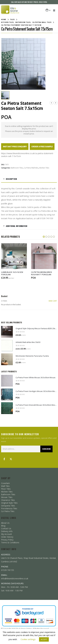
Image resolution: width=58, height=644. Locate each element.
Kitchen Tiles (44, 165)
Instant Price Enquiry (15, 144)
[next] (56, 100)
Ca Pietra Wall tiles (31, 165)
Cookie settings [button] (28, 639)
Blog (3, 522)
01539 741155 (43, 2)
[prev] (51, 100)
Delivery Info (7, 527)
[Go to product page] (7, 328)
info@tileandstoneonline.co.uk (15, 575)
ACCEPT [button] (44, 639)
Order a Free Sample (42, 144)
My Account (6, 530)
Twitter (11, 455)
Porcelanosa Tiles (9, 505)
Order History (7, 533)
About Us (5, 519)
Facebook (4, 455)
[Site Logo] (10, 10)
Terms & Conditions (10, 539)
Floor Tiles (6, 485)
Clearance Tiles (8, 496)
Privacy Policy (7, 536)
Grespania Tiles (8, 502)
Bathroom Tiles (17, 165)
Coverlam (5, 479)
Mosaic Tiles (7, 493)
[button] (55, 10)
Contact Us (6, 525)
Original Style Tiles (9, 499)
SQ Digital (35, 628)
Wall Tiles (5, 482)
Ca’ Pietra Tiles (8, 507)
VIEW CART (53, 297)
